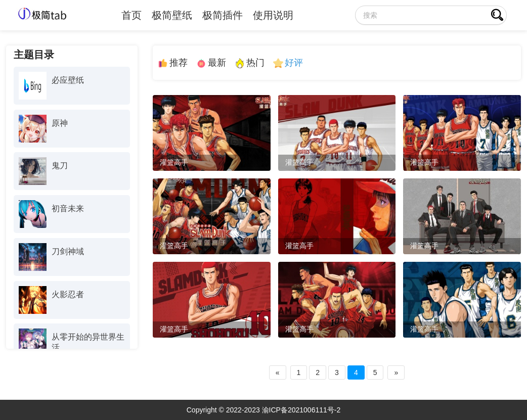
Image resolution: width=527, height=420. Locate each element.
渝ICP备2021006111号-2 (301, 410)
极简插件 (223, 15)
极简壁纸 (172, 15)
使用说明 (273, 15)
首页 (131, 15)
